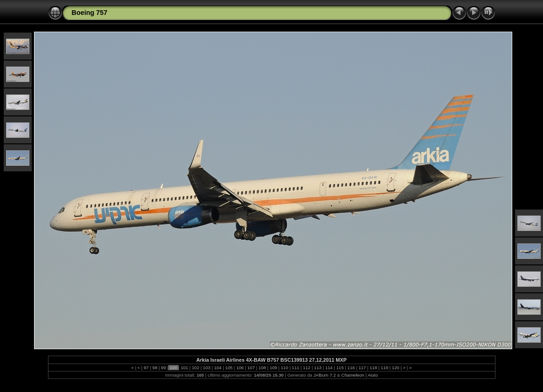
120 (395, 368)
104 (218, 368)
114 (329, 368)
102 (196, 368)
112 (306, 368)
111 (295, 368)
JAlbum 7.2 (325, 375)
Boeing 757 (90, 13)
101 (184, 368)
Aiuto (373, 375)
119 (384, 368)
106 (240, 368)
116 (351, 368)
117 (362, 368)
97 (146, 368)
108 (262, 368)
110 (285, 368)
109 (273, 368)
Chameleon (353, 375)
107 (251, 368)
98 (155, 368)
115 (340, 368)
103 (207, 368)
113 (318, 368)
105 (229, 368)
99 (164, 368)
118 (373, 368)
